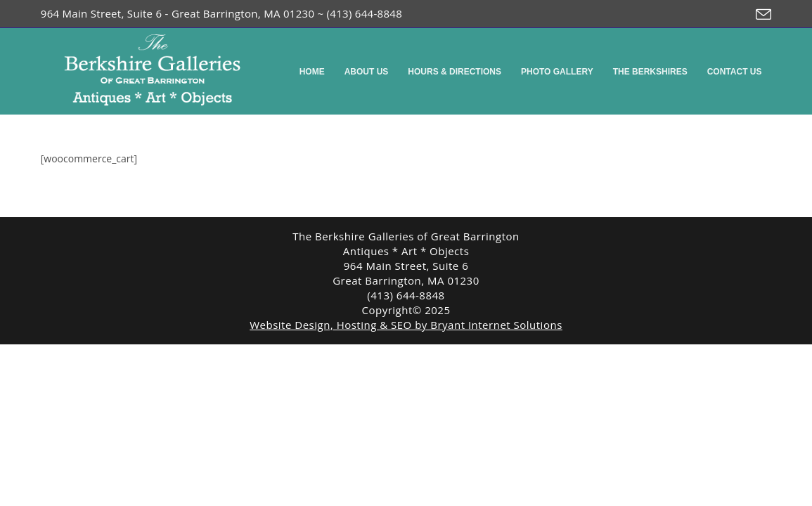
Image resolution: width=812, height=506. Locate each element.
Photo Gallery (557, 72)
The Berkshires (650, 72)
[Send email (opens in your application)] (760, 15)
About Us (367, 72)
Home (312, 72)
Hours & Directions (455, 72)
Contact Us (735, 72)
